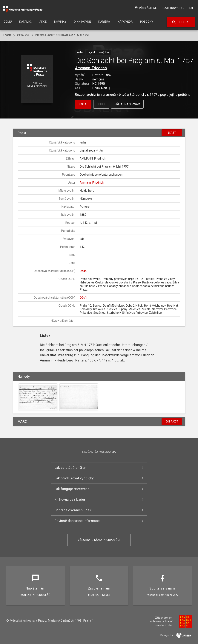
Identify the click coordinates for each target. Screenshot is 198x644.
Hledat (181, 22)
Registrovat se (173, 8)
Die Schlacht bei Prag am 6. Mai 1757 (62, 35)
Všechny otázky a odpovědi (99, 540)
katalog (23, 35)
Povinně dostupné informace (77, 521)
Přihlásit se (146, 8)
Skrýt (172, 133)
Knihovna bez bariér (70, 499)
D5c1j (83, 298)
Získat (83, 104)
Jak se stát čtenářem (71, 468)
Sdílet (101, 104)
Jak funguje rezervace (72, 489)
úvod (7, 35)
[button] (37, 79)
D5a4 (83, 271)
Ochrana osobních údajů (73, 510)
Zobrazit (172, 422)
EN (191, 8)
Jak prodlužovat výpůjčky (74, 478)
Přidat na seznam (127, 104)
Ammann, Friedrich (91, 68)
